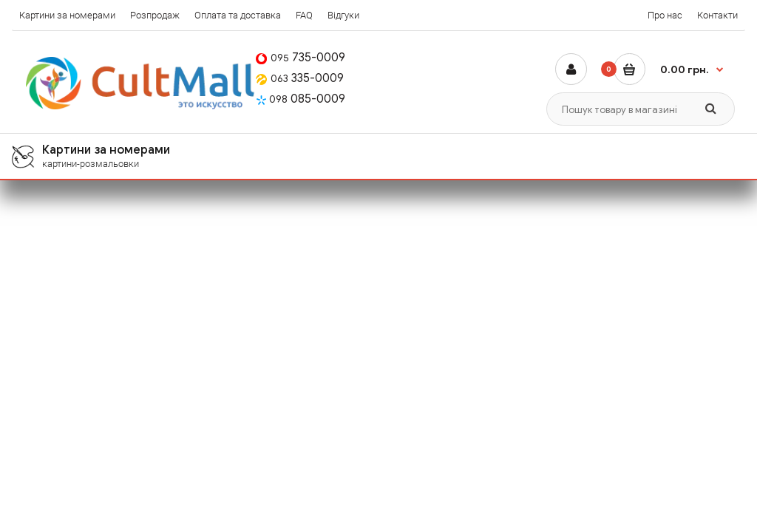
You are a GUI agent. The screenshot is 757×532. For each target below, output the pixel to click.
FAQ (304, 15)
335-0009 (300, 78)
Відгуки (343, 15)
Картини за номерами (67, 15)
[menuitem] (378, 156)
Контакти (717, 15)
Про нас (665, 15)
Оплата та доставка (238, 15)
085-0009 (301, 99)
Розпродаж (155, 15)
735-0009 (301, 58)
